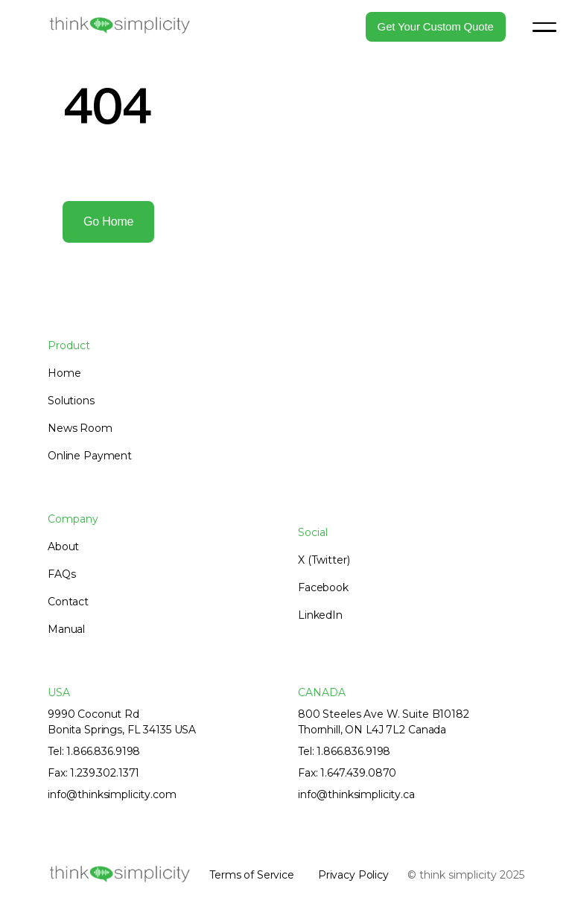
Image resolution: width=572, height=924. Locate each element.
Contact (68, 602)
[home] (119, 26)
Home (64, 373)
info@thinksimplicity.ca (356, 794)
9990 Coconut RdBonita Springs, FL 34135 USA (122, 722)
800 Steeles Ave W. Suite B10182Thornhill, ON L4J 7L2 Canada (384, 722)
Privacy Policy (353, 875)
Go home (108, 222)
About (63, 547)
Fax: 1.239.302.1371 (93, 773)
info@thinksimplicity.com (112, 794)
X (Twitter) (324, 560)
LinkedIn (320, 615)
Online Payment (90, 456)
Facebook (323, 587)
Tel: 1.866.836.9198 (94, 751)
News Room (80, 428)
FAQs (61, 574)
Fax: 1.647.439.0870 (347, 773)
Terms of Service (252, 875)
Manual (66, 629)
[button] (544, 27)
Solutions (71, 401)
